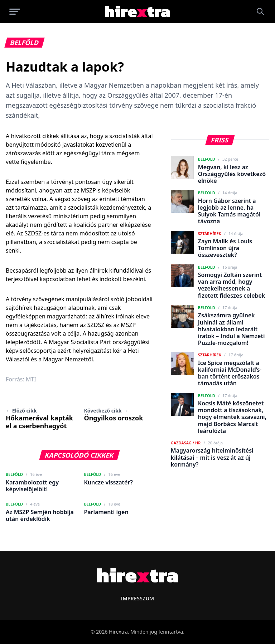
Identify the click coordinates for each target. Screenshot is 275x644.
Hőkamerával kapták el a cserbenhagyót (39, 419)
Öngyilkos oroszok (113, 415)
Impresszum (137, 598)
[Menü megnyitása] (15, 11)
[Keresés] (260, 11)
